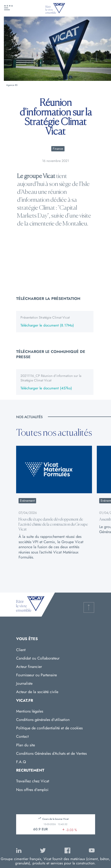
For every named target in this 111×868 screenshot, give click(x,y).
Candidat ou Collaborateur (38, 658)
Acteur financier (29, 667)
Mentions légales (30, 711)
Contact (22, 736)
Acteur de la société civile (37, 692)
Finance (58, 149)
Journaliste (24, 683)
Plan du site (26, 745)
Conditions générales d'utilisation (43, 720)
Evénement (27, 501)
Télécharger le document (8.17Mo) (47, 326)
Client (21, 650)
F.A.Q (21, 762)
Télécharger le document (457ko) (46, 388)
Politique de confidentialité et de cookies (49, 728)
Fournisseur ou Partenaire (36, 675)
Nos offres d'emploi (32, 790)
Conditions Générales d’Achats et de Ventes (51, 753)
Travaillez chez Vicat (33, 781)
